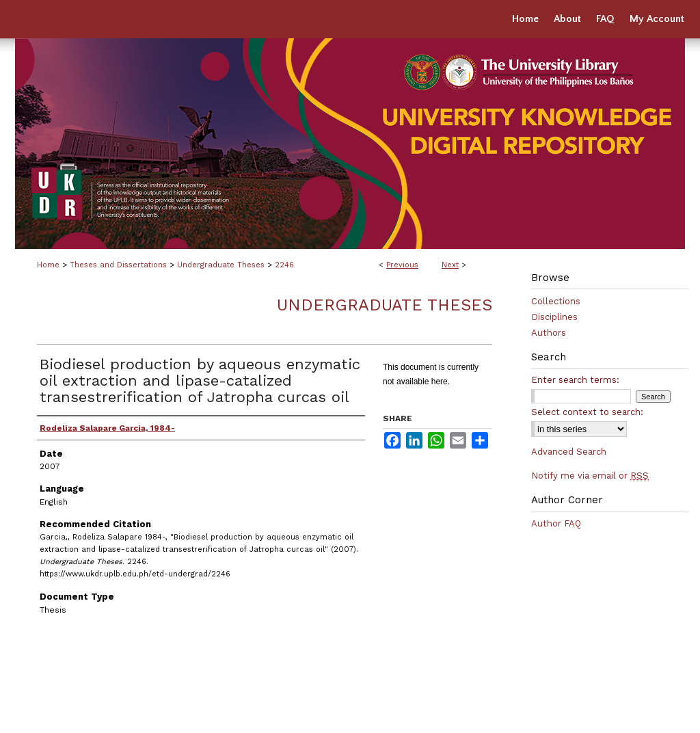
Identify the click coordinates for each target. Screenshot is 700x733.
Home (48, 265)
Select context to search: (587, 412)
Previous (402, 265)
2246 (284, 265)
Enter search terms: (575, 380)
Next (450, 265)
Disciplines (554, 317)
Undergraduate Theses (221, 265)
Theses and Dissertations (118, 265)
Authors (549, 333)
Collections (556, 301)
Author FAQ (556, 523)
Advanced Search (569, 452)
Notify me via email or (590, 476)
